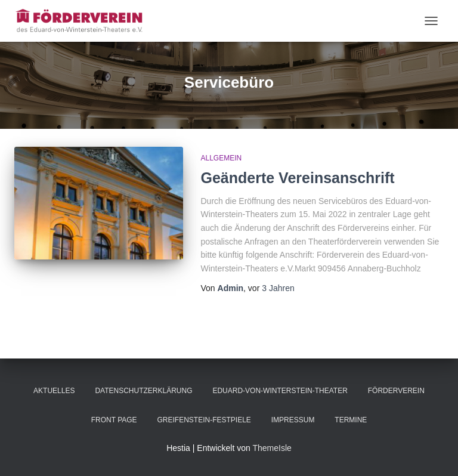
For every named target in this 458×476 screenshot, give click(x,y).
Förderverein (396, 391)
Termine (351, 420)
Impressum (293, 420)
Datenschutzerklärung (143, 391)
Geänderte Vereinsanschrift (298, 178)
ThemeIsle (272, 448)
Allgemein (222, 158)
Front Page (114, 420)
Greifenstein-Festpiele (204, 420)
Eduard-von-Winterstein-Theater (280, 391)
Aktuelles (54, 391)
